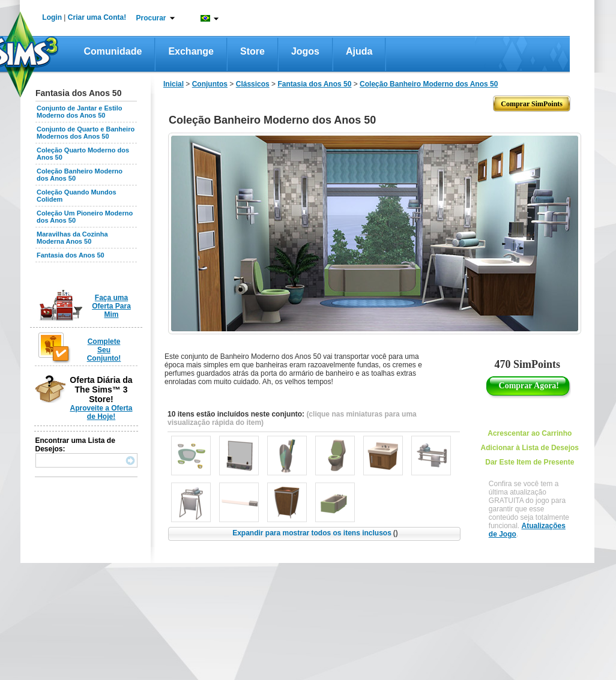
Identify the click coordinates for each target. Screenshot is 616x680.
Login (52, 17)
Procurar (151, 18)
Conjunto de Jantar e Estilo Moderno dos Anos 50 (79, 112)
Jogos (305, 51)
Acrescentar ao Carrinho (530, 433)
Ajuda (359, 51)
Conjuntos (210, 84)
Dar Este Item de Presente (530, 462)
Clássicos (253, 84)
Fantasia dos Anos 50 (71, 255)
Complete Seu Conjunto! (104, 350)
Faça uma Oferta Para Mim (111, 306)
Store (252, 51)
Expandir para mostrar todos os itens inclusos (315, 533)
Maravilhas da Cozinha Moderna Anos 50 (72, 238)
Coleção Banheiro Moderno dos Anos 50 (429, 84)
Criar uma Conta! (97, 17)
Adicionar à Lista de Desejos (530, 448)
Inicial (174, 84)
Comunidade (113, 51)
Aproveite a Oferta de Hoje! (101, 412)
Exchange (191, 51)
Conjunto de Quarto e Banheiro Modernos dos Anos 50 (86, 133)
